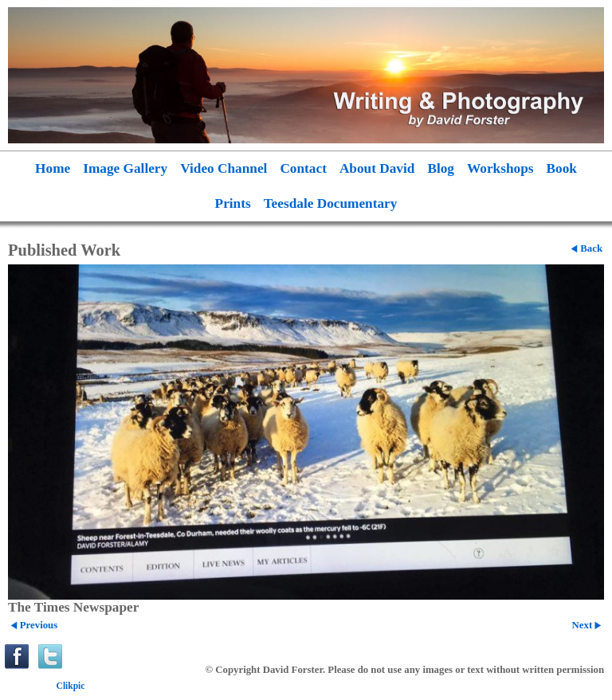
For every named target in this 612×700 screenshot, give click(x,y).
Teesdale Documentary (331, 203)
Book (562, 168)
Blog (441, 168)
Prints (233, 203)
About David (377, 168)
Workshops (500, 168)
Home (53, 168)
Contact (303, 168)
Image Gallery (125, 168)
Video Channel (224, 168)
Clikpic (71, 686)
